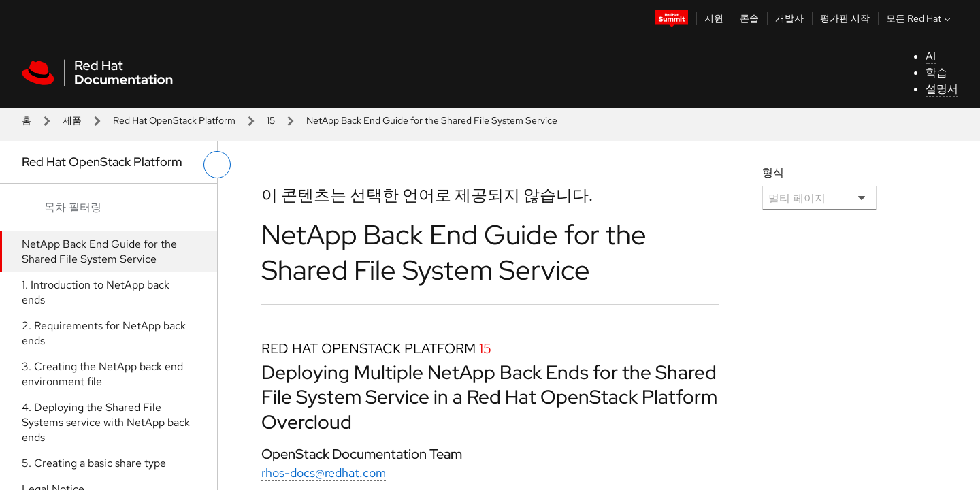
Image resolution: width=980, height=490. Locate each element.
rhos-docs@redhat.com (324, 473)
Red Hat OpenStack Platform (174, 120)
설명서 (942, 89)
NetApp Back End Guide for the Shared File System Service (99, 251)
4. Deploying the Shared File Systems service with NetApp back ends (106, 422)
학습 (936, 72)
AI (931, 56)
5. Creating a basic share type (94, 463)
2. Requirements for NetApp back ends (104, 333)
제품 (72, 120)
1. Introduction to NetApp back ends (96, 292)
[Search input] (109, 208)
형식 (773, 173)
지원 (714, 18)
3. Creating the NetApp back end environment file (102, 374)
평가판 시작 (845, 18)
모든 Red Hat (920, 18)
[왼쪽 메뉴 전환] (217, 165)
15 (271, 120)
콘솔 (749, 18)
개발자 (789, 18)
